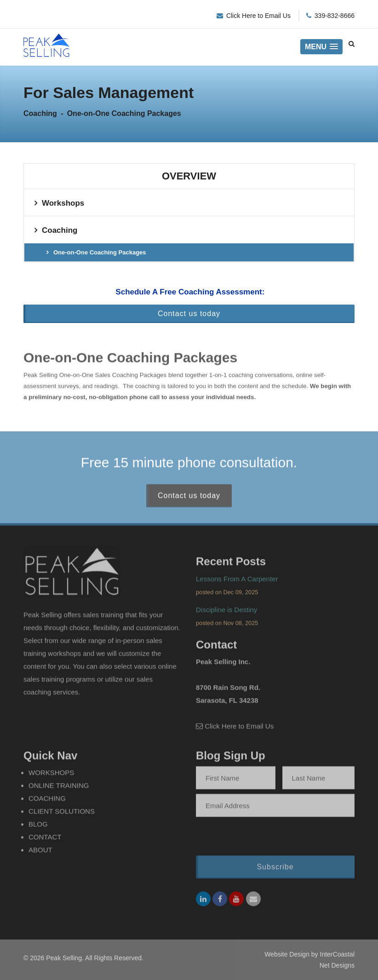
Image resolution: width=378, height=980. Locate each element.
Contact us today (189, 314)
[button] (321, 47)
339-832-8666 (335, 16)
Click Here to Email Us (258, 16)
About (40, 852)
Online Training (59, 788)
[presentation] (255, 839)
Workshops (63, 203)
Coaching (60, 230)
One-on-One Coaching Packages (100, 252)
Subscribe (275, 869)
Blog (38, 827)
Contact (45, 839)
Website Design (287, 954)
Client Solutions (62, 814)
